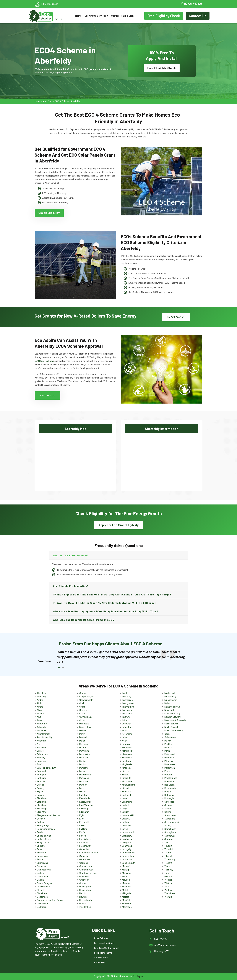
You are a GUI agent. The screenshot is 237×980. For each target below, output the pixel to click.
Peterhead (170, 754)
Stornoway (170, 836)
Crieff (82, 707)
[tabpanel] (122, 657)
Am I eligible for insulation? (71, 586)
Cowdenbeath (86, 700)
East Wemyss (86, 805)
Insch (125, 693)
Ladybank (127, 795)
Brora (40, 849)
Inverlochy (127, 710)
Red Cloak (169, 785)
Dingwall (83, 737)
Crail (82, 703)
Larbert (126, 805)
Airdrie (40, 700)
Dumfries (84, 758)
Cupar (82, 720)
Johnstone (127, 727)
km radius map (75, 459)
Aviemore (42, 741)
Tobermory (170, 859)
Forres (83, 836)
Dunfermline (85, 775)
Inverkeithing (128, 707)
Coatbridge (42, 897)
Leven (125, 829)
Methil (125, 890)
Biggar (40, 792)
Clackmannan (44, 887)
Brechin (41, 832)
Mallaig (125, 870)
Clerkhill (41, 890)
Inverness (127, 714)
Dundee (83, 771)
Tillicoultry (169, 856)
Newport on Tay (172, 714)
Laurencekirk (128, 815)
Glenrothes (85, 859)
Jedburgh (127, 724)
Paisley (168, 741)
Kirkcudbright (128, 785)
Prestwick (169, 781)
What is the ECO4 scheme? (71, 555)
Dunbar (83, 761)
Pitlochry (169, 761)
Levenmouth (128, 832)
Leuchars (127, 826)
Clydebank (42, 893)
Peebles (168, 744)
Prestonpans (171, 778)
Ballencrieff (43, 754)
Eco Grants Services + (96, 16)
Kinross (126, 771)
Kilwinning (127, 754)
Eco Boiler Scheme (103, 953)
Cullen (82, 714)
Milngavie (127, 893)
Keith (124, 730)
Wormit (168, 897)
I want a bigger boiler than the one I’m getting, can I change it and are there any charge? (112, 594)
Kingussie (127, 768)
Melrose (126, 883)
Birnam (40, 795)
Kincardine (127, 758)
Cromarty (84, 710)
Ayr (39, 744)
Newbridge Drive (172, 707)
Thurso (168, 853)
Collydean (42, 907)
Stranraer (169, 839)
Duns (82, 788)
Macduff (126, 866)
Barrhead (41, 771)
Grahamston (86, 866)
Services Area (101, 958)
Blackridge (42, 809)
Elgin (82, 815)
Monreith (126, 904)
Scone (168, 809)
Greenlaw (84, 877)
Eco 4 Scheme (101, 938)
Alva (39, 717)
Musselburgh (171, 697)
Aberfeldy (48, 101)
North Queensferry (174, 730)
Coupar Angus (86, 697)
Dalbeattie (84, 724)
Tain (166, 843)
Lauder (125, 812)
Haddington (85, 887)
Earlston (83, 795)
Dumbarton (85, 754)
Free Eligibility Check (164, 16)
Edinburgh (84, 809)
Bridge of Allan (44, 836)
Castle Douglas (44, 883)
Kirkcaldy (126, 778)
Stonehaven (170, 829)
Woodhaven (170, 893)
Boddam (41, 822)
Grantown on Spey (88, 873)
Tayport (168, 846)
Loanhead (127, 846)
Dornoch (84, 744)
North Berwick (171, 724)
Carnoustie (42, 877)
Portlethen (170, 768)
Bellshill (41, 785)
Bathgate (41, 775)
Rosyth (168, 792)
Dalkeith (83, 730)
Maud (125, 877)
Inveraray (127, 697)
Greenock (84, 880)
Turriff (168, 873)
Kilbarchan (127, 748)
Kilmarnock (127, 751)
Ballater (41, 751)
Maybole (126, 880)
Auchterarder (43, 734)
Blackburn (42, 798)
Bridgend (41, 846)
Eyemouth (84, 822)
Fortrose (84, 843)
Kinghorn (126, 761)
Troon (167, 866)
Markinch (126, 873)
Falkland (83, 829)
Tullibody (169, 870)
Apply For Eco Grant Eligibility (118, 525)
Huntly (82, 904)
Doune (83, 748)
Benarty (41, 788)
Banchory (42, 761)
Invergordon (128, 703)
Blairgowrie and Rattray (48, 815)
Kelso (125, 737)
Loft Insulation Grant (104, 943)
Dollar (82, 741)
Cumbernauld (86, 717)
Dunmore (84, 781)
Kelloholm (127, 734)
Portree (168, 771)
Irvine (125, 720)
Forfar (82, 832)
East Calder (85, 798)
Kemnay (126, 744)
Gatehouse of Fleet (89, 853)
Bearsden (42, 781)
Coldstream (43, 904)
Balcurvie (41, 748)
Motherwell (170, 693)
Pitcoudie (169, 758)
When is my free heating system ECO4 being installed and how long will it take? (106, 611)
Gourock (84, 863)
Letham (126, 822)
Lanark (125, 798)
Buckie (40, 859)
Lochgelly (127, 849)
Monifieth (127, 900)
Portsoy (168, 775)
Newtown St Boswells (175, 720)
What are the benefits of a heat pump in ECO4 (84, 620)
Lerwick (126, 819)
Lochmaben (128, 856)
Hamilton (84, 893)
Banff (40, 764)
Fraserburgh (85, 846)
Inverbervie (127, 700)
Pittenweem (170, 764)
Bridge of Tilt (43, 843)
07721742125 (192, 4)
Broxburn (41, 853)
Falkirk (82, 826)
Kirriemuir (127, 792)
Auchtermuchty (45, 737)
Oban (167, 734)
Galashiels (84, 849)
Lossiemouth (129, 863)
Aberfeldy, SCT (161, 951)
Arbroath (41, 727)
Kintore (126, 775)
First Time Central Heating (107, 948)
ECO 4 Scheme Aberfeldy (67, 101)
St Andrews (170, 815)
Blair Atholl (42, 812)
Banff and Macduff (46, 768)
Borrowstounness (46, 829)
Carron (40, 880)
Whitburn (169, 883)
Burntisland (42, 863)
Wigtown (169, 890)
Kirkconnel (127, 781)
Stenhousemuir (172, 822)
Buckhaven (42, 856)
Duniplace (84, 778)
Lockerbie (127, 859)
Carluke (41, 873)
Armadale (42, 730)
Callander (41, 866)
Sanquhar (169, 805)
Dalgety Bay (85, 727)
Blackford (42, 805)
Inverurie (126, 717)
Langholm (127, 802)
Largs (125, 809)
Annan (40, 720)
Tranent (168, 863)
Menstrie (126, 887)
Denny (82, 734)
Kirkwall (126, 788)
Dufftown (84, 751)
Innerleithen (85, 907)
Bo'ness (41, 819)
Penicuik (169, 748)
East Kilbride (85, 802)
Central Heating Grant (123, 16)
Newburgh (169, 710)
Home (78, 16)
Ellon (82, 819)
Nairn (167, 703)
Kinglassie (127, 764)
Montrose (127, 907)
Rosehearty (170, 788)
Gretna (83, 883)
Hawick (83, 897)
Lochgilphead (129, 853)
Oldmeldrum (170, 737)
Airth (39, 703)
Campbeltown (44, 870)
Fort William (85, 839)
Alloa (39, 710)
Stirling (168, 826)
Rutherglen (170, 798)
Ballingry (41, 758)
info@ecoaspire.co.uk (165, 945)
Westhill (168, 880)
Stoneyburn (170, 832)
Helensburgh (86, 900)
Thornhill (169, 849)
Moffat (125, 897)
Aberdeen (42, 693)
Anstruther (42, 724)
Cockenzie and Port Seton (50, 900)
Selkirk (168, 812)
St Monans (170, 819)
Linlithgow (127, 836)
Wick (167, 887)
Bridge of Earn (44, 839)
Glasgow (84, 856)
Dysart (83, 792)
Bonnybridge (43, 826)
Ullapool (168, 877)
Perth (167, 751)
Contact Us (198, 16)
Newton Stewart (172, 717)
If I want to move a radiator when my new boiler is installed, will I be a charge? (105, 603)
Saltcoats (169, 802)
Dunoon (83, 785)
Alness (40, 714)
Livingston (127, 843)
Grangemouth (86, 870)
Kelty (124, 741)
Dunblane (84, 768)
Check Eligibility (49, 213)
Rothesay (169, 795)
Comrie (83, 693)
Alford (40, 707)
